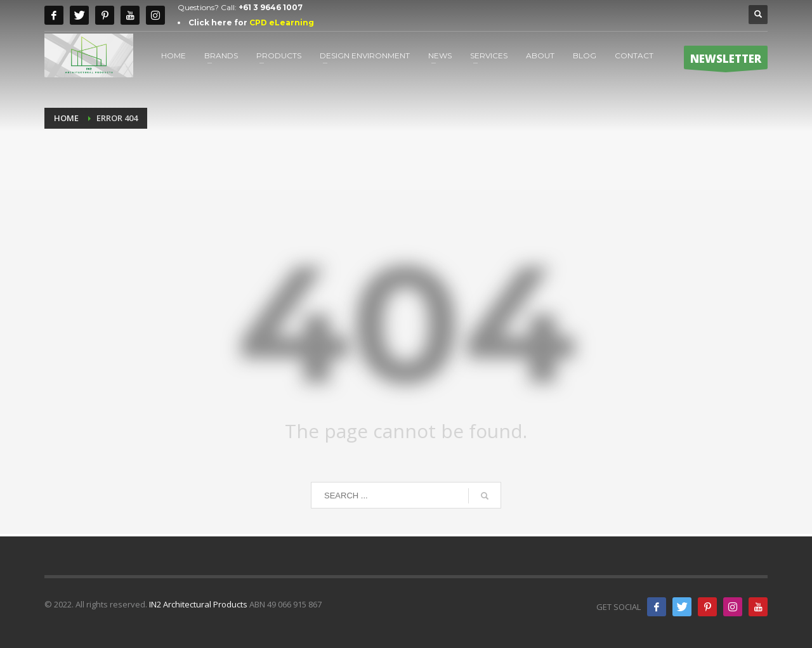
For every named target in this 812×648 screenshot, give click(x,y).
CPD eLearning (282, 23)
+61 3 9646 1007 (271, 7)
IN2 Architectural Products (198, 604)
